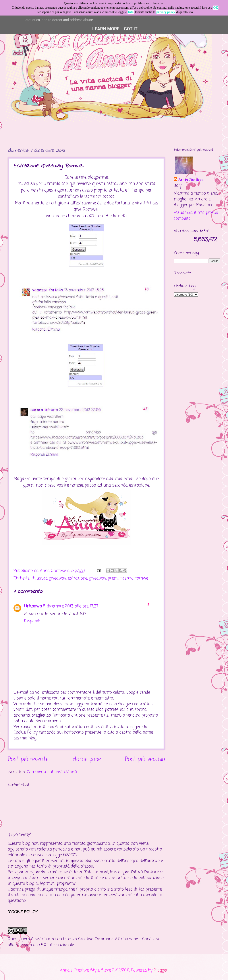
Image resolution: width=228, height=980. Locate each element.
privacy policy (166, 12)
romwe (142, 578)
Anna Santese (54, 571)
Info (131, 12)
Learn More (106, 29)
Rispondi (32, 621)
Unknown (33, 606)
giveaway (98, 578)
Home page (87, 759)
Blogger (161, 970)
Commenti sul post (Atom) (52, 772)
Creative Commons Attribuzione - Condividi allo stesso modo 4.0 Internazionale (83, 942)
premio (127, 578)
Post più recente (28, 759)
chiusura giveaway (49, 578)
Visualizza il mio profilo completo (196, 216)
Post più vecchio (145, 759)
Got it (131, 29)
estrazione (77, 578)
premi (113, 578)
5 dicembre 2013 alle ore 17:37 (71, 606)
